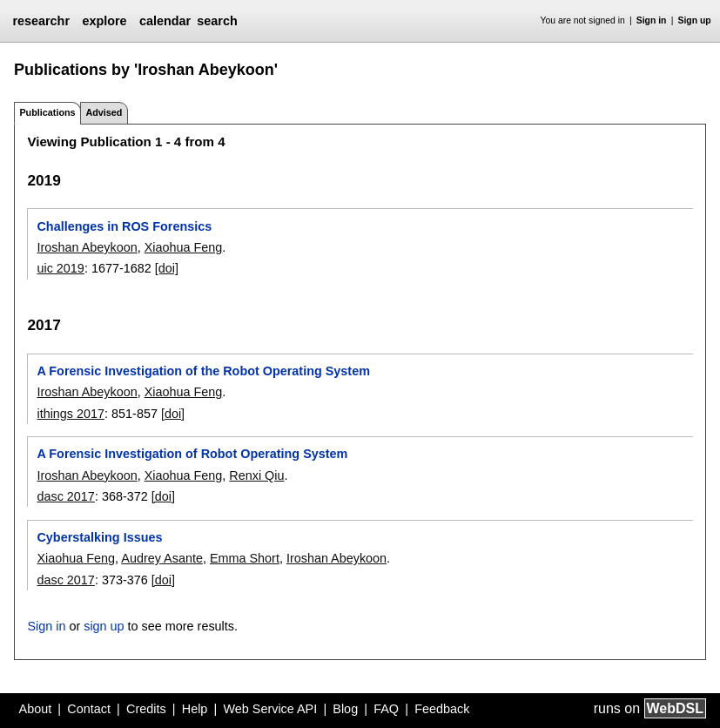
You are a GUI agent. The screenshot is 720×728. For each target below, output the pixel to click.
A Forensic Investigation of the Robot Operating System (203, 371)
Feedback (442, 709)
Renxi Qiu (256, 475)
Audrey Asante (162, 558)
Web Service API (270, 709)
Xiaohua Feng (184, 247)
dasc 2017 (65, 496)
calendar (165, 21)
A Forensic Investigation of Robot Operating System (192, 454)
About (36, 709)
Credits (146, 709)
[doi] (167, 268)
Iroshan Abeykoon (87, 247)
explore (104, 21)
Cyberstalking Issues (99, 537)
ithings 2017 (71, 414)
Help (195, 709)
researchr (41, 21)
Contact (89, 709)
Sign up (695, 20)
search (217, 21)
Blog (345, 709)
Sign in (652, 20)
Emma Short (245, 558)
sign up (104, 626)
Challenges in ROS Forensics (124, 226)
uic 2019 (60, 268)
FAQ (386, 709)
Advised (104, 112)
